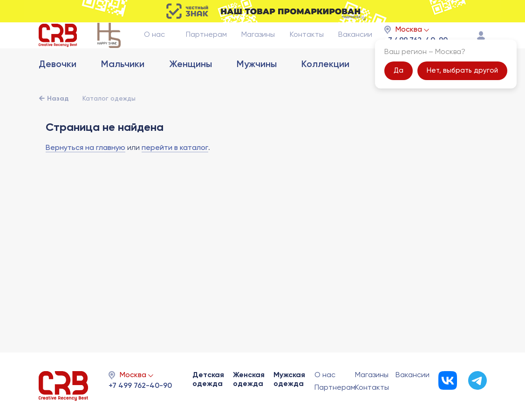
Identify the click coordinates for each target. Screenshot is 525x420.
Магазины (258, 45)
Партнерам (206, 45)
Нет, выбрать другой (462, 81)
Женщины (191, 85)
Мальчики (123, 85)
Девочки (58, 85)
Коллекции (325, 85)
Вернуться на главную (85, 169)
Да (399, 81)
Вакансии (355, 45)
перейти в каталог (175, 169)
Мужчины (257, 85)
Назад (58, 119)
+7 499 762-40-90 (140, 386)
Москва (409, 40)
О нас (154, 45)
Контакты (307, 45)
